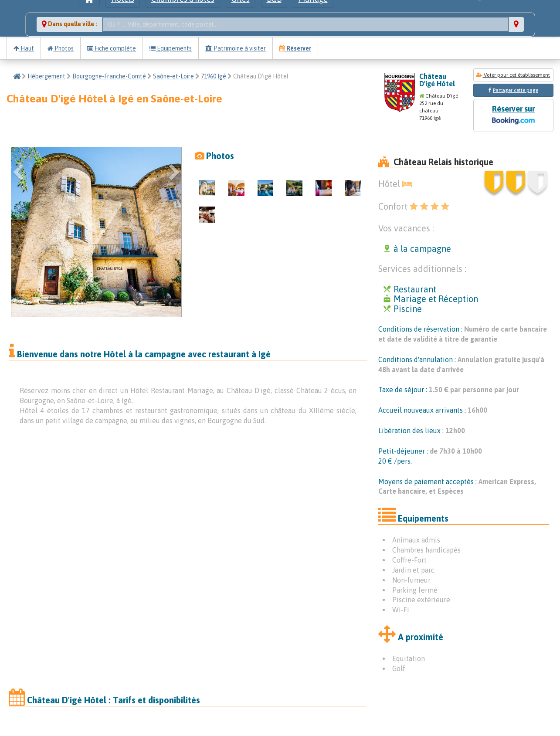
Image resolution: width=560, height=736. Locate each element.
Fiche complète (112, 48)
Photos (61, 48)
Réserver (295, 48)
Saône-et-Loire (173, 76)
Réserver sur (513, 116)
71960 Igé (214, 76)
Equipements (171, 48)
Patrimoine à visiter (236, 48)
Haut (24, 48)
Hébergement (46, 76)
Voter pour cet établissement (513, 75)
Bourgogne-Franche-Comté (109, 76)
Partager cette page (516, 90)
